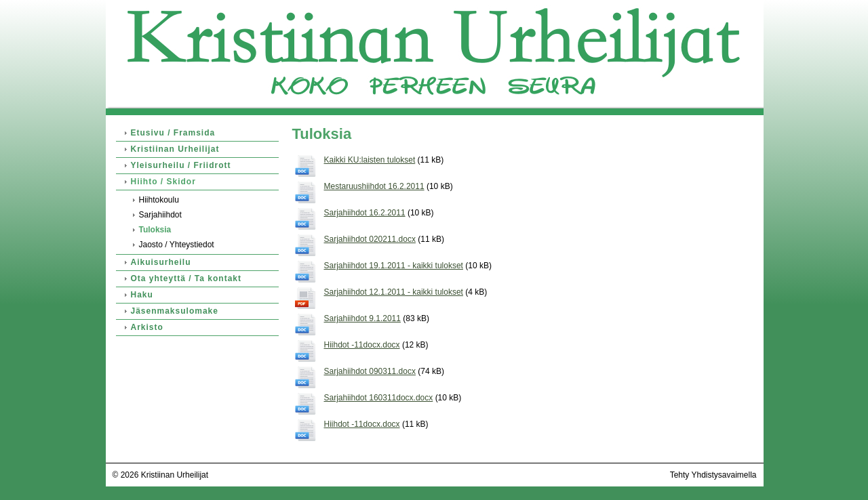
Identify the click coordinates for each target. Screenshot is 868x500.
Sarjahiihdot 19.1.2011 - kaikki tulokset (394, 266)
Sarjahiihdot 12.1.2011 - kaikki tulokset (394, 292)
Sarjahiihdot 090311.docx (370, 371)
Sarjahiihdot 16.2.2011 (365, 213)
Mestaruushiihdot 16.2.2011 (374, 186)
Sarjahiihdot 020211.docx (370, 239)
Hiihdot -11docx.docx (362, 345)
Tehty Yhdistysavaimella (713, 475)
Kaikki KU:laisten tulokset (370, 160)
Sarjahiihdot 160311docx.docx (379, 398)
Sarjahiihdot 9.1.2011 (362, 318)
